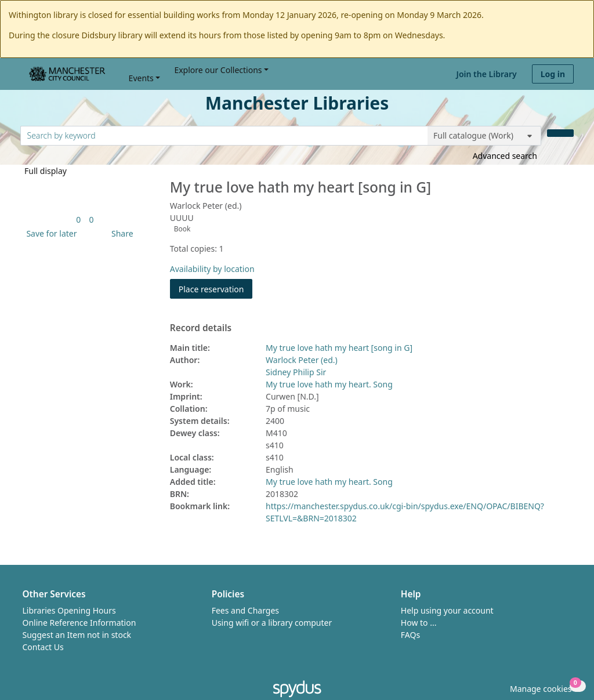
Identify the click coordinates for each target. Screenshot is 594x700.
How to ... (419, 623)
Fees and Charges (245, 610)
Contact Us (43, 647)
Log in (553, 74)
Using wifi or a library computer (272, 623)
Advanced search (505, 156)
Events (141, 78)
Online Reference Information (79, 623)
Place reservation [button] (216, 289)
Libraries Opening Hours (69, 610)
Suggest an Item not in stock (77, 635)
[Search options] (484, 136)
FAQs (410, 635)
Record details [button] (201, 328)
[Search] (560, 133)
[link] (78, 220)
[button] (49, 233)
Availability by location (212, 269)
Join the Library (487, 74)
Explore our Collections (218, 70)
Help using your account (447, 610)
